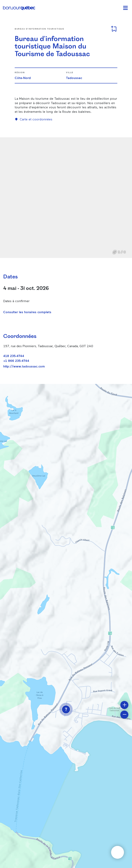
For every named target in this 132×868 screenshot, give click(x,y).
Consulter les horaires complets (27, 312)
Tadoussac (74, 78)
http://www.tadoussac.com (24, 366)
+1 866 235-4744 (16, 361)
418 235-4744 (14, 356)
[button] (66, 709)
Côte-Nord (23, 78)
